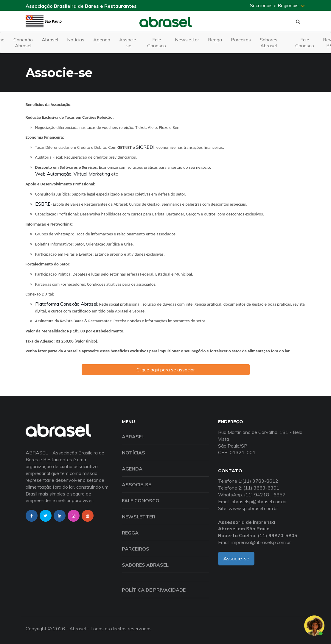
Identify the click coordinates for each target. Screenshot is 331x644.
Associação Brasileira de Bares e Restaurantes (81, 6)
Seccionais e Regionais (278, 5)
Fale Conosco (157, 43)
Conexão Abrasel (23, 43)
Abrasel (50, 40)
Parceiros (241, 40)
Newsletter (187, 40)
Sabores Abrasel (269, 43)
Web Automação (53, 174)
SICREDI (145, 147)
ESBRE (43, 204)
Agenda (102, 40)
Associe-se (129, 43)
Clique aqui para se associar (166, 370)
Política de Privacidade (154, 590)
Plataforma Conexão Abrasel (66, 304)
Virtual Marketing (92, 174)
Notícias (76, 40)
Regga (215, 40)
